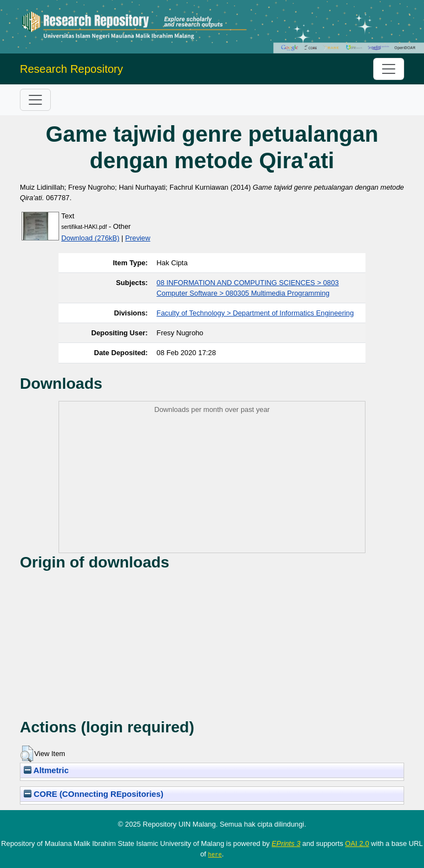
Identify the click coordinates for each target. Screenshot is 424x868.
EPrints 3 (286, 843)
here (215, 854)
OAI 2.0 (357, 843)
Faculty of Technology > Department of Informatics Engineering (255, 313)
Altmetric (46, 770)
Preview (138, 238)
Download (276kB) (90, 238)
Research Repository (71, 69)
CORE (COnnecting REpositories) (94, 794)
